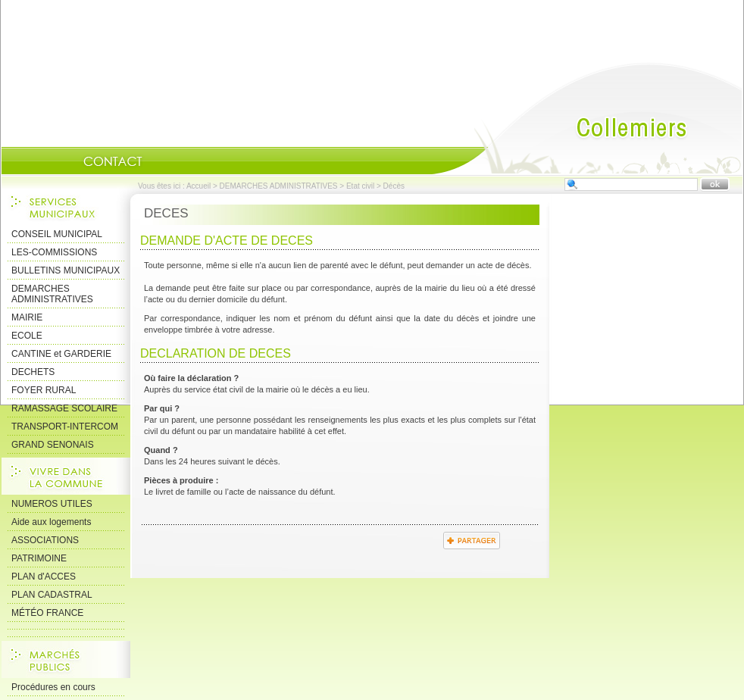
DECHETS (33, 372)
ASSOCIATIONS (45, 540)
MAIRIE (27, 317)
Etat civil (360, 186)
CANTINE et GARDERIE (61, 354)
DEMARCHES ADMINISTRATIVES (279, 186)
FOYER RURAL (44, 390)
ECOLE (27, 336)
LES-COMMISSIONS (54, 252)
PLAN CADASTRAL (52, 595)
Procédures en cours (53, 687)
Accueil (587, 118)
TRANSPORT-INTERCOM (65, 427)
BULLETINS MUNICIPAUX (66, 270)
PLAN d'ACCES (44, 577)
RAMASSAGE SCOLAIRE (64, 408)
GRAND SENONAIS (53, 445)
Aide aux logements (51, 522)
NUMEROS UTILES (52, 504)
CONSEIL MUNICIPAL (57, 234)
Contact (113, 161)
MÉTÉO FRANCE (47, 613)
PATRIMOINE (39, 558)
